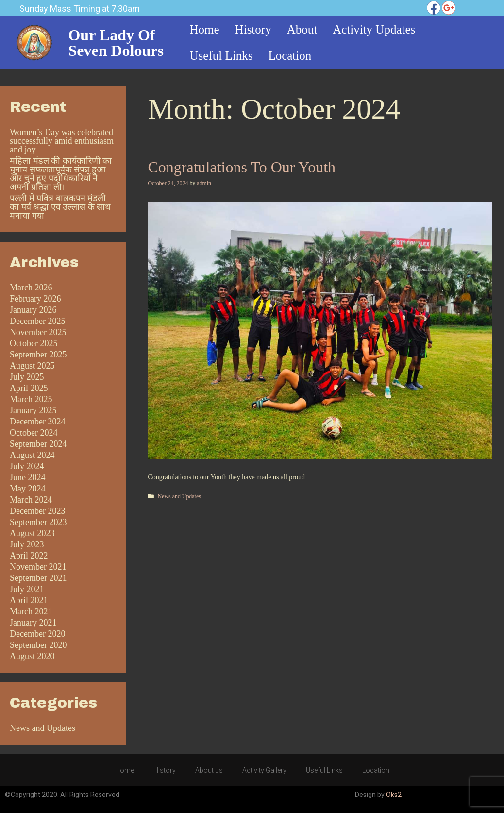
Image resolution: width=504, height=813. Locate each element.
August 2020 (32, 656)
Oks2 (394, 795)
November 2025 (38, 332)
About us (209, 770)
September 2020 (38, 645)
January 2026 (33, 310)
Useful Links (324, 770)
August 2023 (32, 533)
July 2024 (27, 466)
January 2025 (33, 410)
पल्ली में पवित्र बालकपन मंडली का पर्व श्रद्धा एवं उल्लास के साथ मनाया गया (60, 207)
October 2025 (34, 343)
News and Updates (179, 496)
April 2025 (29, 388)
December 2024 (37, 422)
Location (376, 770)
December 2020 (37, 634)
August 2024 (32, 455)
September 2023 (38, 522)
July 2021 (27, 589)
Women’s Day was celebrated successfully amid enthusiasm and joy (62, 141)
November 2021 (38, 567)
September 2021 (38, 578)
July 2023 (27, 544)
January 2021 (33, 623)
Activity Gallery (264, 770)
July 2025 (27, 377)
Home (125, 770)
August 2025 (32, 366)
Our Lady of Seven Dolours (116, 43)
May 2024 (28, 489)
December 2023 (37, 511)
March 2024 (31, 500)
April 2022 (29, 556)
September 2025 (38, 355)
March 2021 (31, 611)
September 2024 (38, 444)
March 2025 (31, 399)
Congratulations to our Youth (242, 167)
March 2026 (31, 288)
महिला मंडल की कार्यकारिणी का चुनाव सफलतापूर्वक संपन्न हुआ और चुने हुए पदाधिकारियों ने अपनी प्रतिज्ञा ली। (61, 174)
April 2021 (29, 600)
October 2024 (34, 433)
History (165, 770)
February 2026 (35, 299)
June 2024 (28, 477)
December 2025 (37, 321)
